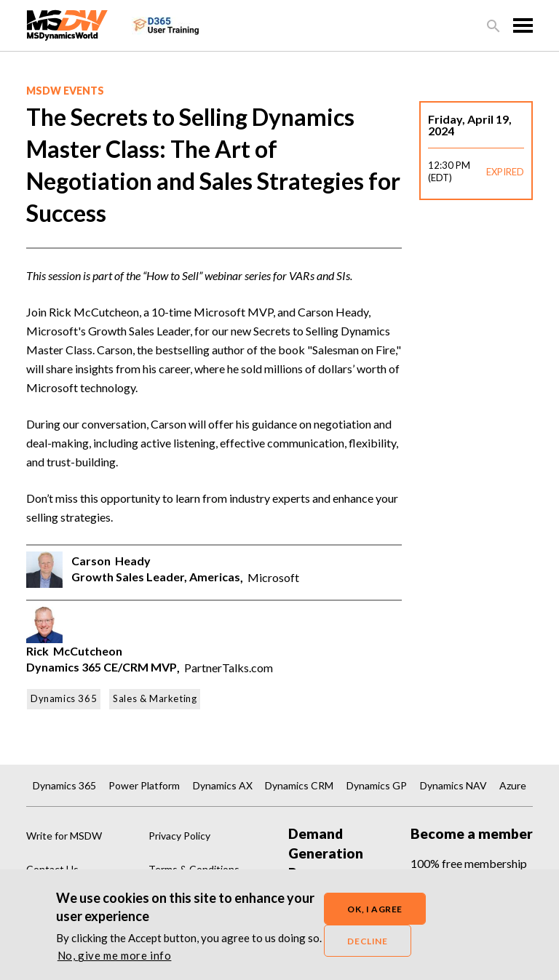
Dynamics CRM (299, 785)
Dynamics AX (223, 785)
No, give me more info (115, 958)
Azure (513, 785)
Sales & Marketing (155, 698)
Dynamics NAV (453, 785)
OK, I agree (375, 911)
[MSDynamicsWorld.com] (67, 24)
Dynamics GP (377, 785)
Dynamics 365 (64, 698)
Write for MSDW (64, 836)
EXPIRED (505, 172)
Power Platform (144, 785)
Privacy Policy (179, 836)
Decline (367, 943)
